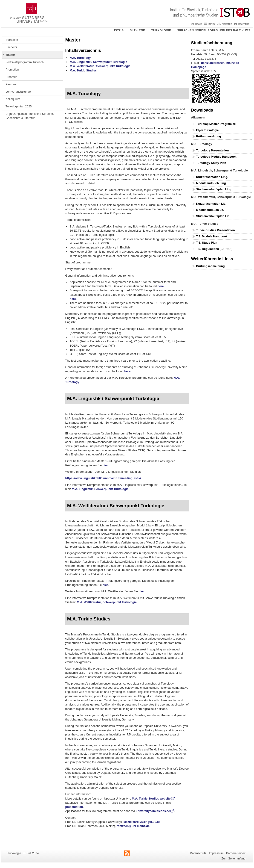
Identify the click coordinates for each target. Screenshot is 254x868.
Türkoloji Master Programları (216, 124)
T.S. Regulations (207, 249)
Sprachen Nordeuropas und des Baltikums (214, 30)
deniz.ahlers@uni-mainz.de (220, 63)
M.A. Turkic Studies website (151, 799)
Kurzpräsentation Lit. (211, 204)
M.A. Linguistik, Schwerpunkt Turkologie (100, 489)
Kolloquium (13, 99)
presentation (74, 807)
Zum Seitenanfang (233, 858)
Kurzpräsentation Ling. (212, 177)
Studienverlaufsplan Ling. (214, 189)
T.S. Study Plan (207, 243)
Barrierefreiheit (236, 853)
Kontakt (244, 24)
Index (212, 24)
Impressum (216, 853)
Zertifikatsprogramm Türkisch (25, 62)
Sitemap (227, 24)
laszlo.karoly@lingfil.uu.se (142, 822)
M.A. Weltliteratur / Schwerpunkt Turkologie (100, 66)
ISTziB (119, 30)
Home (199, 24)
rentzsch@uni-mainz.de (133, 826)
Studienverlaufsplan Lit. (213, 216)
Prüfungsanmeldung (210, 266)
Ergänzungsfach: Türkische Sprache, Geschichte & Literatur (30, 116)
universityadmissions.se (153, 811)
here (161, 286)
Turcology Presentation (212, 150)
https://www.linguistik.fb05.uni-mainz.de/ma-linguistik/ (103, 478)
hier (105, 465)
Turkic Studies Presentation (215, 230)
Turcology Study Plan (211, 163)
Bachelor (11, 47)
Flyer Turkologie (207, 130)
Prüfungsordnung (208, 136)
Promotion (12, 69)
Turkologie (161, 30)
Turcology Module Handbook (216, 157)
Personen (12, 84)
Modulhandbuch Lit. (210, 210)
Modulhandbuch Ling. (211, 183)
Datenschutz (198, 853)
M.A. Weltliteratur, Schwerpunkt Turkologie (107, 602)
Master (10, 55)
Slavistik (137, 30)
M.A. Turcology (80, 58)
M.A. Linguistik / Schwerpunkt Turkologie (98, 62)
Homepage (199, 67)
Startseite (12, 40)
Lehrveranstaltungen (19, 92)
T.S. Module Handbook (212, 236)
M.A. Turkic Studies (83, 70)
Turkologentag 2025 (19, 106)
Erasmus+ (12, 77)
